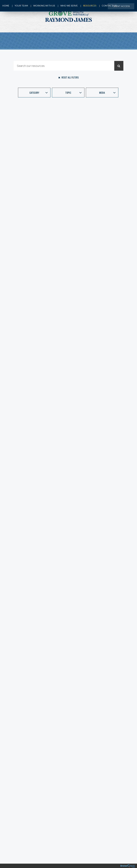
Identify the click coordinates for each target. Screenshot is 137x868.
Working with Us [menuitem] (43, 6)
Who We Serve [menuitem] (68, 6)
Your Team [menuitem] (20, 6)
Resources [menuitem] (89, 6)
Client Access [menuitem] (121, 6)
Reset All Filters (68, 77)
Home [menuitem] (6, 6)
